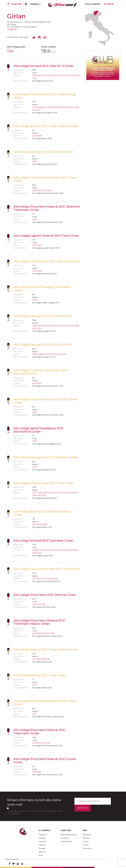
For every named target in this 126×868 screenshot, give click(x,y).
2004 (35, 220)
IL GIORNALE (44, 830)
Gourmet (42, 845)
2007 (44, 76)
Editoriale (43, 834)
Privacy (86, 845)
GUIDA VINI (17, 4)
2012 (54, 493)
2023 (39, 328)
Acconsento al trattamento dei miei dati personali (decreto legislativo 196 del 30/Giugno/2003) (35, 812)
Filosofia (86, 838)
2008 (49, 76)
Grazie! (86, 841)
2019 (64, 354)
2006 (39, 76)
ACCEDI (109, 4)
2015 (73, 76)
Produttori (65, 838)
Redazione (87, 834)
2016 (77, 76)
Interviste (43, 841)
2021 (43, 743)
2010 (59, 76)
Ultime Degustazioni (69, 834)
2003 (35, 245)
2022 (34, 328)
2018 (34, 78)
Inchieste (42, 838)
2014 (68, 76)
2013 (64, 76)
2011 (64, 107)
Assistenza (87, 848)
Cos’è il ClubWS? (92, 4)
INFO (85, 830)
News (41, 855)
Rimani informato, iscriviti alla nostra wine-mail (34, 802)
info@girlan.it (13, 29)
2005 (35, 76)
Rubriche (42, 852)
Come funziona (67, 841)
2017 (39, 110)
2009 (55, 76)
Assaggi (42, 848)
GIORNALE (35, 4)
